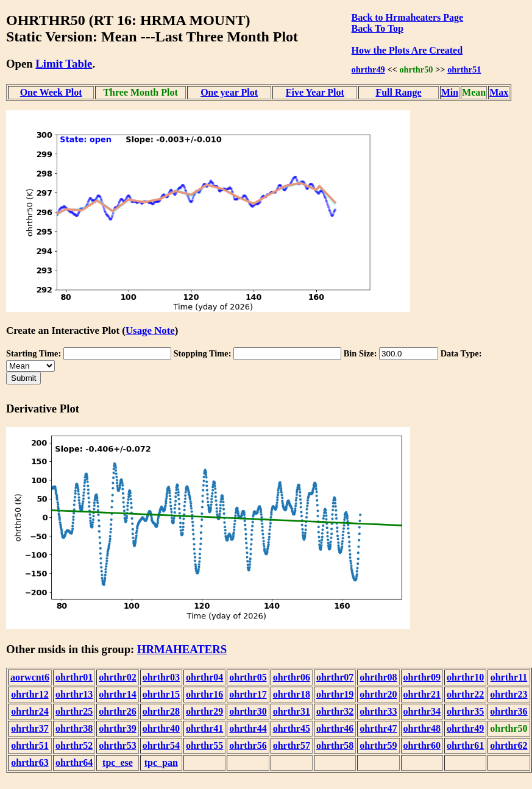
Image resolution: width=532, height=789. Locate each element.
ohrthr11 (509, 677)
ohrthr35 (465, 711)
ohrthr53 (117, 745)
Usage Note (150, 331)
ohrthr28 (161, 711)
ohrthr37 (30, 728)
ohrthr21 (422, 694)
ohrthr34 (422, 711)
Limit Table (64, 64)
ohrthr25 (74, 711)
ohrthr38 (74, 728)
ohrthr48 (422, 728)
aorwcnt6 (30, 677)
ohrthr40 (161, 728)
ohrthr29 (204, 711)
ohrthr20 (378, 694)
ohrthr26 (117, 711)
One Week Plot (51, 92)
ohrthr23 (509, 694)
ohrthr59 (378, 745)
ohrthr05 (248, 677)
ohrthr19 (335, 694)
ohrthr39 (117, 728)
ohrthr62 (509, 745)
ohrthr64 (74, 762)
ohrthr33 (378, 711)
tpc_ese (118, 762)
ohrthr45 (292, 728)
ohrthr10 (465, 677)
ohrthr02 (117, 677)
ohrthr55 (204, 745)
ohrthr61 (465, 745)
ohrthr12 (30, 694)
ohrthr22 (465, 694)
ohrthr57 (292, 745)
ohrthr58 (335, 745)
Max (499, 92)
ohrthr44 (248, 728)
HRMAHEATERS (182, 649)
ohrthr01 (74, 677)
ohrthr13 (74, 694)
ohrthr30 (248, 711)
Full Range (398, 92)
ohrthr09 (422, 677)
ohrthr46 (335, 728)
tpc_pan (161, 762)
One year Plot (229, 92)
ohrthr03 (161, 677)
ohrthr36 (509, 711)
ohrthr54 (161, 745)
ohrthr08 (378, 677)
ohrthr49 (368, 69)
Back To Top (378, 28)
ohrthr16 (204, 694)
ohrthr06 (292, 677)
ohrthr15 (161, 694)
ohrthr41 (204, 728)
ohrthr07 (335, 677)
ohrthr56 (248, 745)
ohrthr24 (30, 711)
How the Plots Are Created (407, 50)
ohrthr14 (117, 694)
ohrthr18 (292, 694)
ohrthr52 (74, 745)
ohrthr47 (378, 728)
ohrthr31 (292, 711)
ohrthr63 (30, 762)
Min (450, 92)
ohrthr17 (248, 694)
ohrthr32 (335, 711)
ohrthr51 (464, 69)
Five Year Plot (315, 92)
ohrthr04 (204, 677)
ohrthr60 (422, 745)
